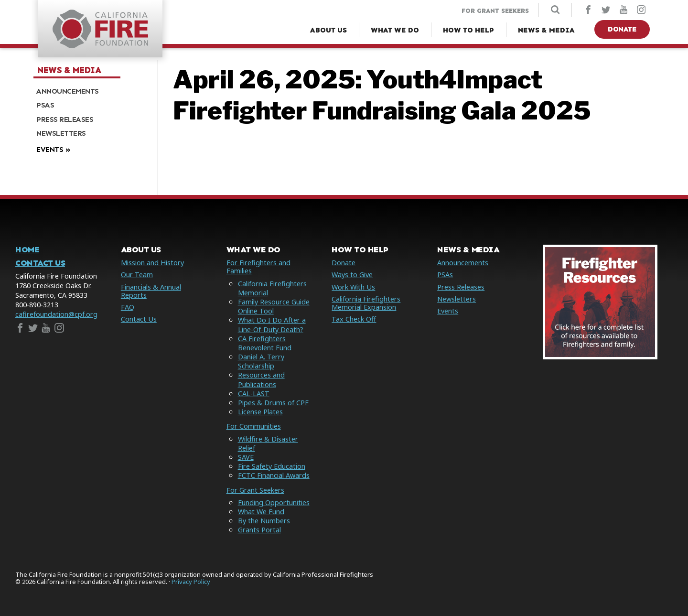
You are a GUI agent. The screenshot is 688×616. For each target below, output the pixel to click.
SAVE (246, 457)
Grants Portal (259, 530)
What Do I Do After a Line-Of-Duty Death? (272, 324)
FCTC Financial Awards (274, 475)
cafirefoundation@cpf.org (56, 314)
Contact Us (40, 263)
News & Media (69, 70)
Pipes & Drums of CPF (273, 403)
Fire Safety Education (272, 466)
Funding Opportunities (274, 503)
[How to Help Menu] (468, 30)
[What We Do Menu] (395, 30)
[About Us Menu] (328, 30)
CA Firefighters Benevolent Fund (265, 343)
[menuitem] (92, 91)
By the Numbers (264, 521)
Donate (622, 29)
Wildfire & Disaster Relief (268, 443)
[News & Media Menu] (546, 30)
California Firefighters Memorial (272, 288)
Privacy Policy (191, 582)
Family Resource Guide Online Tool (274, 306)
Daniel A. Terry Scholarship (261, 361)
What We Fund (261, 512)
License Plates (260, 412)
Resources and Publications (261, 379)
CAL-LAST (254, 394)
